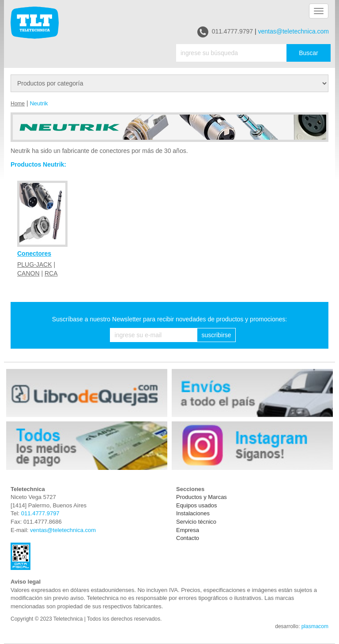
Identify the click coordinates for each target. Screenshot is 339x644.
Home (18, 104)
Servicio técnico (196, 522)
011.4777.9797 (225, 32)
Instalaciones (193, 513)
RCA (51, 273)
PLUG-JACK (35, 264)
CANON (28, 273)
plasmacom (315, 626)
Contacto (188, 538)
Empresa (188, 530)
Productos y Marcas (202, 497)
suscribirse (217, 335)
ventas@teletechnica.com (293, 31)
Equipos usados (197, 505)
